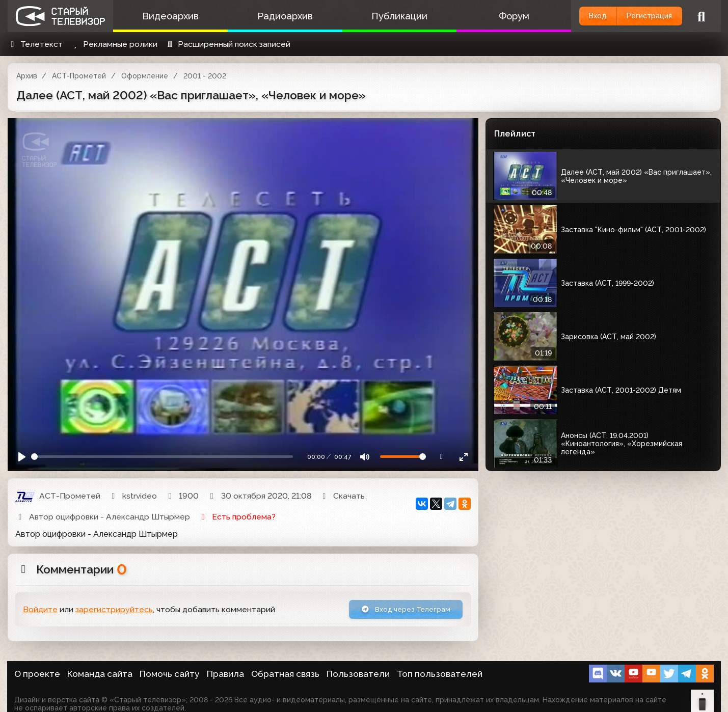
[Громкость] (403, 457)
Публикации (384, 16)
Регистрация (643, 16)
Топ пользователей (440, 674)
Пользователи (358, 674)
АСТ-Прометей (79, 76)
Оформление (145, 76)
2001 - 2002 (205, 76)
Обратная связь (285, 674)
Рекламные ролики (114, 44)
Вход (579, 16)
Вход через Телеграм (398, 610)
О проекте (37, 674)
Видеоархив (167, 16)
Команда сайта (100, 674)
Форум (493, 16)
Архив (27, 76)
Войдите (40, 611)
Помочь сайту (170, 674)
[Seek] (162, 457)
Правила (225, 674)
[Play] (22, 457)
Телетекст (35, 44)
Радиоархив (276, 16)
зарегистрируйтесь (114, 611)
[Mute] (365, 457)
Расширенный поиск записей (227, 44)
